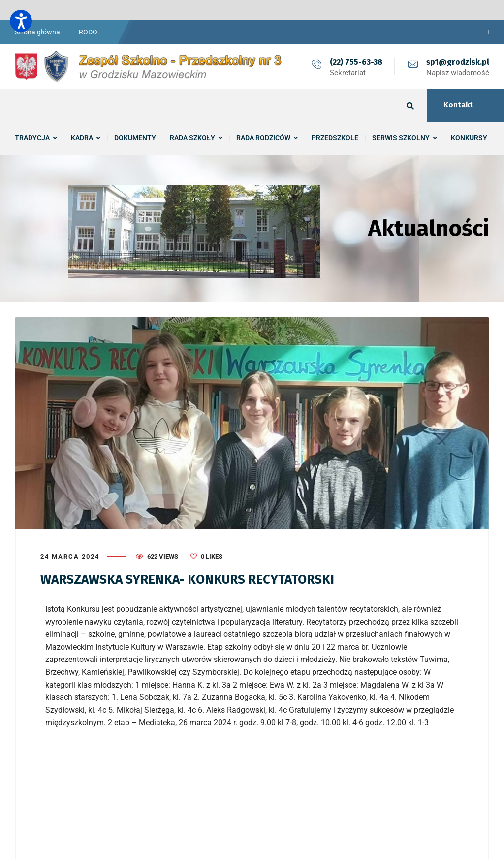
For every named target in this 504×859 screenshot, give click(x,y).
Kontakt (458, 105)
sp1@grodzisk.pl (458, 62)
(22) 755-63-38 (356, 62)
